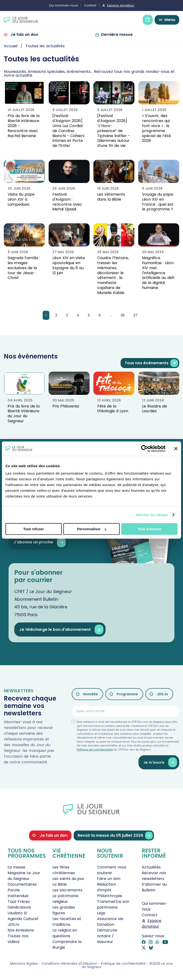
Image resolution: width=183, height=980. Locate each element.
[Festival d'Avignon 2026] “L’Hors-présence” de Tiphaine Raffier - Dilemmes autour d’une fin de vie (114, 131)
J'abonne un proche (40, 542)
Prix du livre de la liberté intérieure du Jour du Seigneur (24, 414)
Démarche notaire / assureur (107, 936)
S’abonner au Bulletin (154, 887)
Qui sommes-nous (64, 5)
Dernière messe (117, 35)
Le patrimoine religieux (65, 899)
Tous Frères (19, 902)
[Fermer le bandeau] (176, 449)
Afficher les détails (152, 515)
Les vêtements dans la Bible (111, 197)
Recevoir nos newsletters (154, 876)
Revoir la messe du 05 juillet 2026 (115, 836)
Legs (101, 913)
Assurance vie (110, 919)
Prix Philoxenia (66, 406)
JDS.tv (162, 694)
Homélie (91, 694)
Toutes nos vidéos (18, 939)
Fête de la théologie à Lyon (113, 409)
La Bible (60, 884)
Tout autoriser (149, 529)
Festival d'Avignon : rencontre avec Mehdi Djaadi (67, 202)
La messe (16, 867)
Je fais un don (24, 35)
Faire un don (109, 879)
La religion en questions (65, 933)
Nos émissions (21, 930)
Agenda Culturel (23, 919)
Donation (106, 924)
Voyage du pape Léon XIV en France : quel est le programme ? (158, 202)
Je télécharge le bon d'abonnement (61, 629)
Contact (90, 5)
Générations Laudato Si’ (19, 910)
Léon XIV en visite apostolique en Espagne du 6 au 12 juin (69, 265)
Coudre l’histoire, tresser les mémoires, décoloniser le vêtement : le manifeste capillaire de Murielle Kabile (113, 275)
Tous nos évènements (151, 363)
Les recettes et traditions (67, 922)
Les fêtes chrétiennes (64, 870)
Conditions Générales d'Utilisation (69, 964)
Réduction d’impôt (106, 887)
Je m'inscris (160, 762)
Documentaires (22, 884)
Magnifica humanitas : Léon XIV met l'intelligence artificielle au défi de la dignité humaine (158, 273)
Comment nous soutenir (112, 870)
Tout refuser (34, 529)
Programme (127, 694)
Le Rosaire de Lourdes (155, 409)
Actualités (151, 867)
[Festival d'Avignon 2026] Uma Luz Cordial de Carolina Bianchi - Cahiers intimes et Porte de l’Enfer (69, 131)
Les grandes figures (64, 910)
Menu (170, 20)
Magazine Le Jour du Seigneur (24, 876)
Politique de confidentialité (95, 750)
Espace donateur (121, 5)
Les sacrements (67, 890)
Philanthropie (109, 896)
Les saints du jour (68, 879)
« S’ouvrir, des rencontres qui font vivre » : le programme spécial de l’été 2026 (156, 128)
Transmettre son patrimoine (113, 904)
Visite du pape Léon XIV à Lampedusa (21, 199)
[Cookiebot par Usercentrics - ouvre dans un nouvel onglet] (145, 449)
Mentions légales (24, 964)
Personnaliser (92, 529)
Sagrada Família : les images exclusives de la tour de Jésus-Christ (24, 268)
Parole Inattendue (18, 893)
